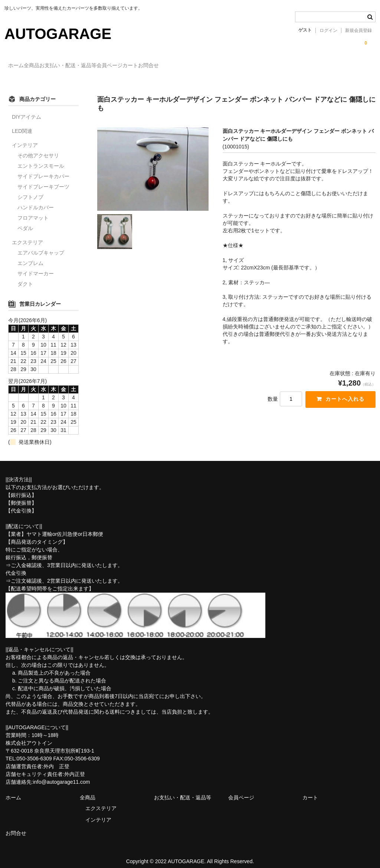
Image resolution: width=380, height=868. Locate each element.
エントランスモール (41, 159)
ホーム (20, 66)
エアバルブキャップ (41, 246)
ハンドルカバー (36, 200)
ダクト (25, 277)
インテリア (25, 138)
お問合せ (229, 66)
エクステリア (27, 235)
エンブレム (30, 256)
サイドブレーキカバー (43, 169)
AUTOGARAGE (58, 34)
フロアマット (33, 211)
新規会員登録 (358, 30)
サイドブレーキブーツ (43, 180)
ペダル (25, 221)
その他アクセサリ (38, 148)
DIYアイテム (27, 110)
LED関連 (22, 124)
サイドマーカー (36, 266)
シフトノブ (30, 190)
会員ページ (159, 66)
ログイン (328, 30)
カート (195, 66)
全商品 (51, 66)
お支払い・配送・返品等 (102, 66)
